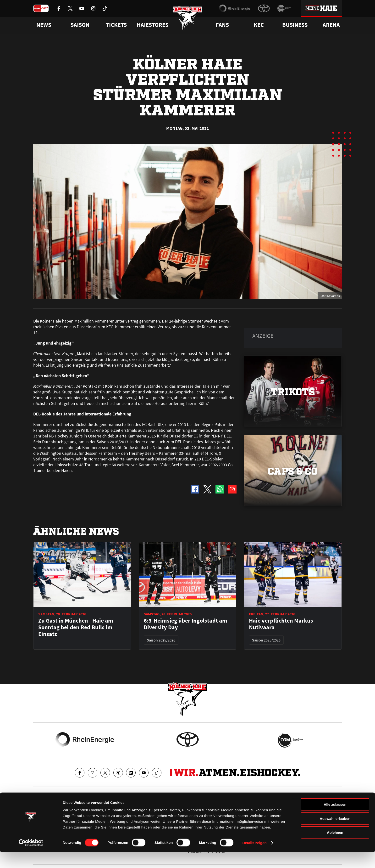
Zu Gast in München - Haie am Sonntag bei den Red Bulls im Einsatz (76, 627)
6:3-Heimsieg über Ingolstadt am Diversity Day (185, 624)
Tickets (116, 25)
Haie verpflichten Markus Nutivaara (281, 624)
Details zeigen (254, 859)
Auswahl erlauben (335, 834)
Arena (331, 25)
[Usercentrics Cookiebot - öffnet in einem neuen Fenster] (31, 859)
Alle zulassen (335, 820)
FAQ (191, 808)
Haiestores (153, 25)
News (38, 808)
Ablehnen (335, 848)
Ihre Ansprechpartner (282, 808)
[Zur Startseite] (188, 20)
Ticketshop (119, 808)
